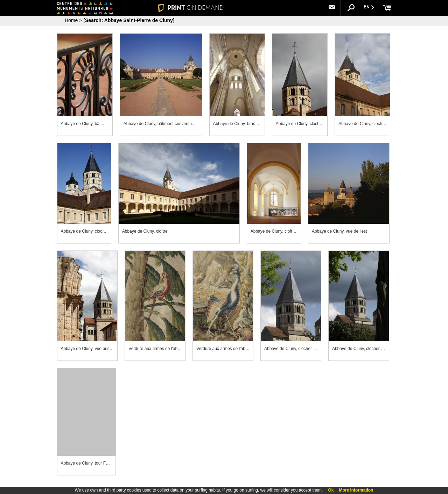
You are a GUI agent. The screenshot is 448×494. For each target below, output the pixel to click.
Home (71, 20)
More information (356, 490)
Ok (331, 490)
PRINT (191, 8)
